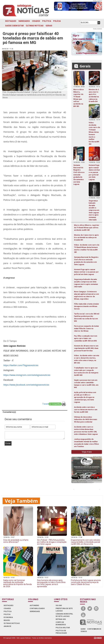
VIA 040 (59, 605)
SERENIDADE (35, 611)
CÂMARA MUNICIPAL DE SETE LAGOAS (64, 615)
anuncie (97, 629)
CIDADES (36, 21)
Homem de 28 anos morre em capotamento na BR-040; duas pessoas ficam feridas (86, 348)
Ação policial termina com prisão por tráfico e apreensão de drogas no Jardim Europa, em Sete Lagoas (85, 397)
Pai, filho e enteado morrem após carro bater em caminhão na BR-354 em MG (86, 338)
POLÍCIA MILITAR (63, 628)
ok (99, 23)
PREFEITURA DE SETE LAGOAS (64, 610)
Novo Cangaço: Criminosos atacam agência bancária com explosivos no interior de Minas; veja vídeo (86, 295)
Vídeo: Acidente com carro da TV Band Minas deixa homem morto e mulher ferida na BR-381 (87, 249)
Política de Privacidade (61, 632)
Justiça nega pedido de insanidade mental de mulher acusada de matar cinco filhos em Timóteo (86, 443)
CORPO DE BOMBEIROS (61, 623)
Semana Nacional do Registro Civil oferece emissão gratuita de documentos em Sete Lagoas (86, 261)
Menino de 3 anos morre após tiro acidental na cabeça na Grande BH (86, 237)
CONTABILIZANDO (37, 608)
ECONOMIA (8, 617)
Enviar (8, 443)
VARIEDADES (24, 21)
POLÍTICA (47, 21)
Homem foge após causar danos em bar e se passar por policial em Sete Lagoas (86, 272)
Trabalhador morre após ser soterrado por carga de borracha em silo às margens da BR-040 (86, 371)
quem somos (84, 630)
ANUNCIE (7, 626)
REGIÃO (7, 620)
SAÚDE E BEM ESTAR (14, 26)
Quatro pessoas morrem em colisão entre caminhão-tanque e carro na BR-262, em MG (86, 384)
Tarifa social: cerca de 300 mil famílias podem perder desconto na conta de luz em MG (87, 317)
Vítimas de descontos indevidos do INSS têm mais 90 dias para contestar (86, 419)
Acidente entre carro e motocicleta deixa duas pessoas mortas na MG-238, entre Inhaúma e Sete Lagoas (86, 430)
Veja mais (87, 452)
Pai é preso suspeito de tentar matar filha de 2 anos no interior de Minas (87, 328)
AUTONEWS (34, 605)
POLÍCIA (57, 21)
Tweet (45, 404)
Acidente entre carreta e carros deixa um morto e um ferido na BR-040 (86, 410)
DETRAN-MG (61, 619)
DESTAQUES (11, 21)
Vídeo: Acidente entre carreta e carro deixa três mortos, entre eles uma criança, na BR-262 (87, 359)
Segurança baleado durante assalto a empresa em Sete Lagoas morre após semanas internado (86, 283)
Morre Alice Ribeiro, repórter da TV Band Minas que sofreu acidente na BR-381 (87, 228)
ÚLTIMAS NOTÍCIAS (35, 26)
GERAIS (49, 26)
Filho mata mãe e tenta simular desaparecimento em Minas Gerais (87, 306)
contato (91, 629)
